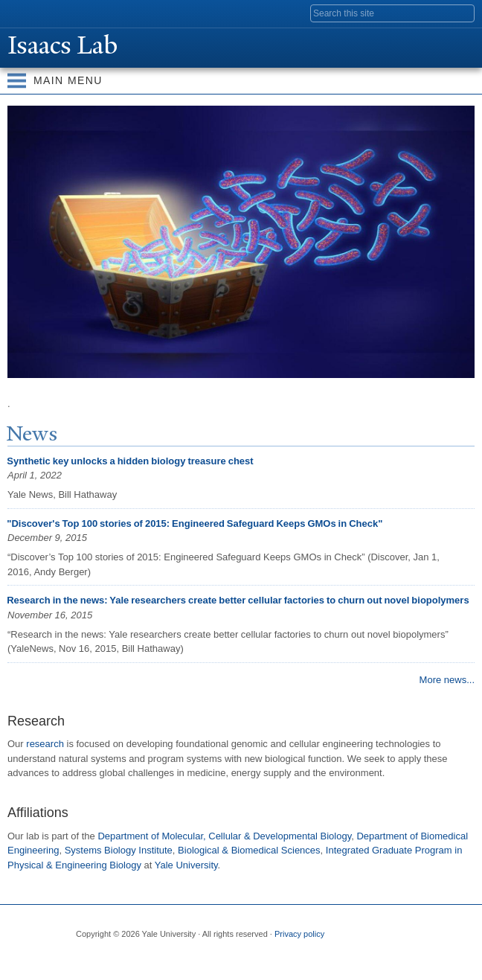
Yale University (25, 13)
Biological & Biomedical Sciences (249, 850)
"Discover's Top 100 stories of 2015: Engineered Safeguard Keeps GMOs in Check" (195, 523)
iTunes (173, 958)
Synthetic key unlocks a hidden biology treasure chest (130, 461)
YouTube (202, 958)
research (45, 744)
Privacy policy (299, 934)
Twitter (115, 958)
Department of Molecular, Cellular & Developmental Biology (224, 836)
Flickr (144, 958)
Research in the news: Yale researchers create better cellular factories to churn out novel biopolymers (238, 600)
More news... (447, 680)
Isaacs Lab (65, 45)
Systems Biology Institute (119, 850)
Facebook (86, 958)
